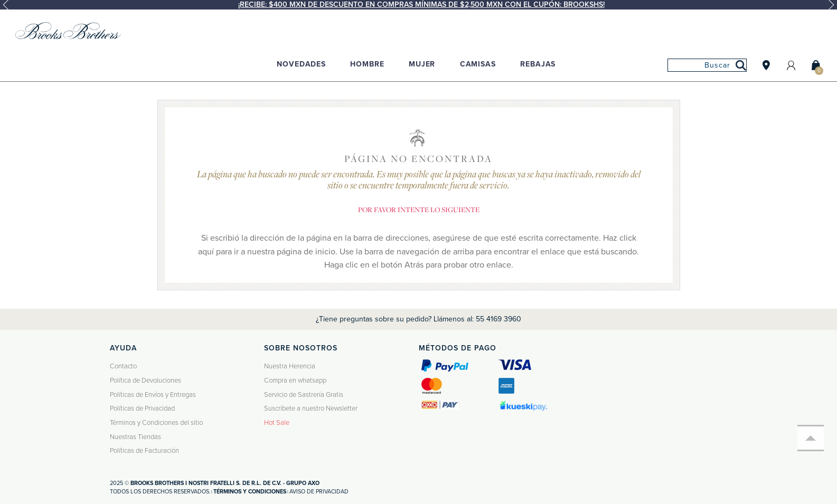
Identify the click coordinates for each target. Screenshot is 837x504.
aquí (206, 252)
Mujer (422, 64)
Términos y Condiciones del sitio (156, 423)
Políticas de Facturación (144, 451)
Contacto (123, 366)
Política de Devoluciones (145, 381)
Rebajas (538, 64)
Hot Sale (277, 423)
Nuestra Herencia (290, 366)
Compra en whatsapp (295, 381)
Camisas (478, 64)
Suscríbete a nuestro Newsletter (311, 408)
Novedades (301, 64)
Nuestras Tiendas (135, 437)
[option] (418, 5)
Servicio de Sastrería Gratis (304, 395)
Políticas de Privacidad (142, 408)
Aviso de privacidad (319, 492)
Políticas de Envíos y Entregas (153, 395)
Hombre (367, 64)
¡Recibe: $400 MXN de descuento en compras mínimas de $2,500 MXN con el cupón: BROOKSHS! (421, 4)
